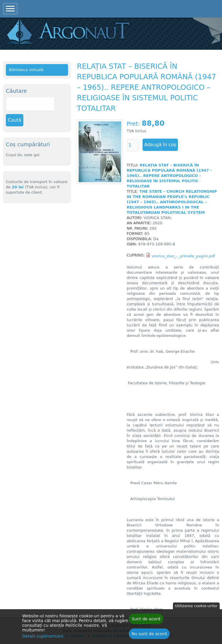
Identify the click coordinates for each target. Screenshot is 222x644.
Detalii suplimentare (43, 638)
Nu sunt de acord (149, 636)
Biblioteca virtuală (26, 70)
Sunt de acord (146, 621)
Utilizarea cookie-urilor (196, 608)
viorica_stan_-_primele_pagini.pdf (184, 256)
